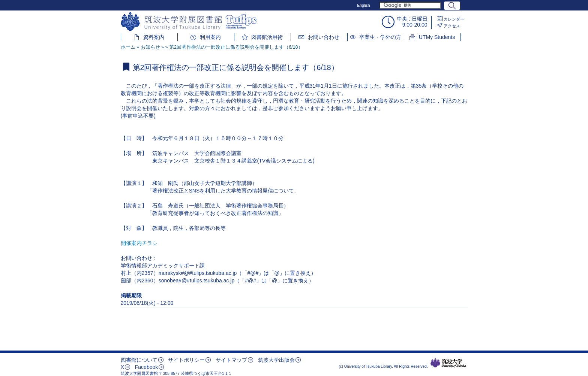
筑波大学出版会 (276, 360)
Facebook (146, 367)
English (363, 5)
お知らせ (150, 47)
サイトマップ (231, 360)
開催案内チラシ (139, 243)
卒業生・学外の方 (380, 37)
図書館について (139, 360)
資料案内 (154, 37)
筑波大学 (448, 363)
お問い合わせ (324, 37)
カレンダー (454, 19)
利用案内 (210, 37)
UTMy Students (437, 37)
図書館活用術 (267, 37)
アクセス (452, 26)
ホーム (128, 47)
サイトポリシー (186, 360)
